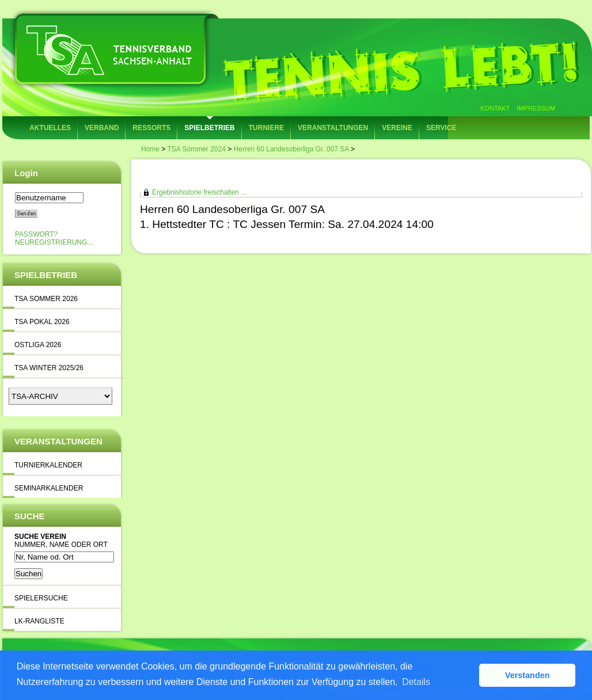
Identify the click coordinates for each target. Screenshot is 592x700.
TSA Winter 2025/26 (49, 368)
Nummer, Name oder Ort (61, 545)
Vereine (397, 128)
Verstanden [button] (528, 675)
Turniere (266, 128)
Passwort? (36, 234)
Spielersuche (41, 598)
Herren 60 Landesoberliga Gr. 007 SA (291, 149)
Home (150, 149)
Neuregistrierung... (54, 242)
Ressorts (151, 128)
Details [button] (416, 682)
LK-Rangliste (39, 621)
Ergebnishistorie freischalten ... (199, 192)
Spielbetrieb (209, 128)
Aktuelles (50, 128)
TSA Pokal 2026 (42, 322)
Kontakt (495, 108)
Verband (102, 128)
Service (441, 128)
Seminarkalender (49, 488)
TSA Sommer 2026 (46, 299)
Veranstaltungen (333, 128)
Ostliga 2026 (38, 345)
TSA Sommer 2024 (196, 149)
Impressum (536, 108)
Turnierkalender (48, 465)
